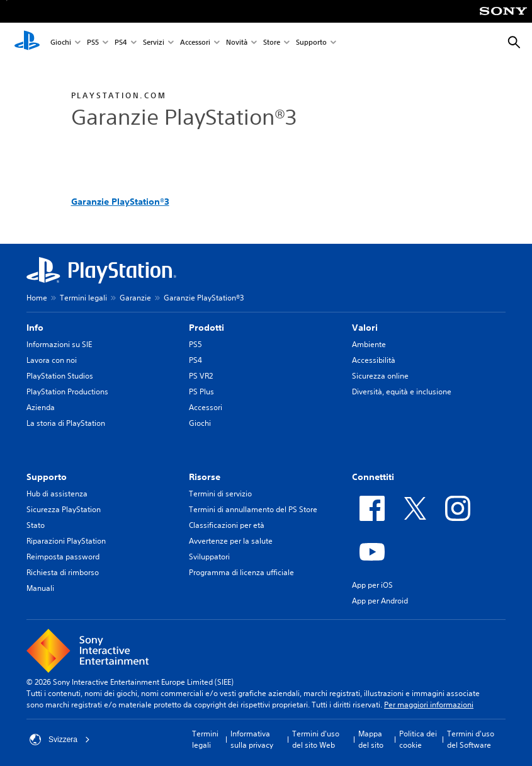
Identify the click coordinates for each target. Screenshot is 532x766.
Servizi (154, 43)
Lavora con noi (52, 360)
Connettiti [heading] (373, 477)
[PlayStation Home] (27, 43)
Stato (36, 525)
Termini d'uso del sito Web (316, 739)
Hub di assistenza (57, 494)
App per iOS (372, 585)
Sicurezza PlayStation (64, 509)
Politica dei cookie (418, 739)
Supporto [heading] (47, 477)
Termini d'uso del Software (471, 739)
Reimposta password (63, 557)
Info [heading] (35, 328)
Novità (237, 43)
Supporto (311, 43)
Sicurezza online (380, 376)
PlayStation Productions (67, 392)
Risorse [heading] (205, 477)
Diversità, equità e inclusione (402, 392)
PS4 (121, 43)
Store (272, 43)
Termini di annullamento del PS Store (253, 509)
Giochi (61, 43)
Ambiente (369, 344)
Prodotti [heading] (207, 328)
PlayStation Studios (60, 376)
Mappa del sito (371, 739)
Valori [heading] (365, 328)
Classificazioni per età (227, 525)
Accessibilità (374, 360)
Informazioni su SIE (59, 344)
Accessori (195, 43)
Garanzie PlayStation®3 (120, 202)
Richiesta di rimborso (63, 572)
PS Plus (201, 392)
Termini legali (83, 298)
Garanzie (135, 298)
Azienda (41, 407)
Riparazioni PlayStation (66, 541)
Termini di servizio (220, 494)
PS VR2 (201, 376)
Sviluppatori (209, 557)
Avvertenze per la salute (231, 541)
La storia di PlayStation (66, 423)
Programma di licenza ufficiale (241, 572)
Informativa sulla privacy (252, 739)
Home (37, 298)
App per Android (380, 601)
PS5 (93, 43)
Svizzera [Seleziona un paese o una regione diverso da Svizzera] (60, 740)
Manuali (40, 588)
